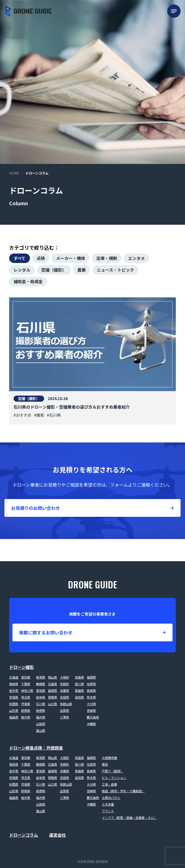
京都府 (64, 684)
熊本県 (91, 697)
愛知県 (41, 690)
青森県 (14, 684)
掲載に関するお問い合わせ (46, 632)
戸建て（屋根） (112, 771)
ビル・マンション (114, 778)
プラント (108, 811)
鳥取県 (53, 697)
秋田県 (14, 704)
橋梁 (105, 764)
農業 (82, 270)
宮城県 (14, 697)
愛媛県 (79, 690)
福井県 (41, 717)
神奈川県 (27, 690)
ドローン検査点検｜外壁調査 (36, 748)
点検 (41, 258)
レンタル (22, 270)
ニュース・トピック (115, 270)
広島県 (53, 684)
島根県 (53, 690)
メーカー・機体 (71, 258)
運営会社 (57, 835)
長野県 (41, 710)
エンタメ (136, 258)
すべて (20, 258)
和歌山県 (66, 704)
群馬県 (26, 710)
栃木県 (26, 717)
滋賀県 (64, 710)
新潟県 (41, 677)
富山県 (41, 730)
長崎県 (91, 690)
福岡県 (91, 677)
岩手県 (14, 690)
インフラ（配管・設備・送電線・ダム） (129, 818)
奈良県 (64, 697)
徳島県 (79, 677)
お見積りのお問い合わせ (36, 508)
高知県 (79, 697)
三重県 (64, 717)
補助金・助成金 (28, 281)
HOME (14, 173)
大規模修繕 (109, 758)
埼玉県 (26, 697)
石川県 (41, 704)
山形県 (14, 710)
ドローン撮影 (21, 667)
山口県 (53, 704)
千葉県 (26, 684)
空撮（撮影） (54, 270)
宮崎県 (91, 710)
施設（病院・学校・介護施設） (123, 791)
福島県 (14, 717)
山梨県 (41, 724)
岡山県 (53, 677)
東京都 (26, 677)
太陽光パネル (111, 798)
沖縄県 (91, 724)
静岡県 (41, 684)
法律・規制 (107, 258)
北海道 (14, 677)
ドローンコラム (24, 835)
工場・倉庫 (109, 784)
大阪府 (64, 677)
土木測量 (108, 804)
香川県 (79, 684)
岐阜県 (41, 697)
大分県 (91, 704)
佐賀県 (91, 684)
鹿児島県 (93, 717)
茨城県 (26, 704)
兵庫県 (64, 690)
